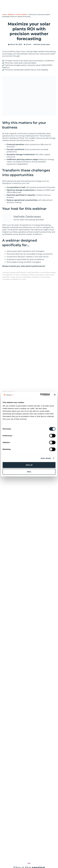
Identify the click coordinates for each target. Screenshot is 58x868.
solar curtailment (22, 275)
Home (4, 14)
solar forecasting (37, 275)
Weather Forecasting (41, 277)
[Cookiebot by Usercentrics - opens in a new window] (40, 395)
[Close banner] (55, 395)
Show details (46, 458)
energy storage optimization (15, 272)
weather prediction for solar (15, 279)
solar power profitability (21, 277)
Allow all (29, 465)
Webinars (11, 14)
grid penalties (34, 272)
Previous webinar (21, 14)
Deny (29, 472)
